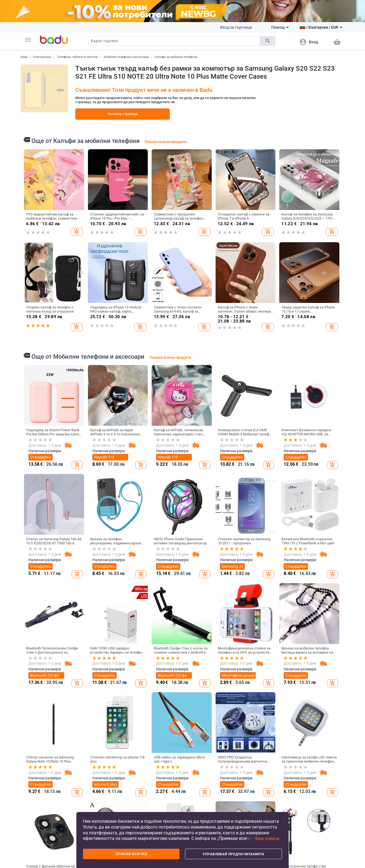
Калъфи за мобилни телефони (176, 57)
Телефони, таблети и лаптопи (77, 57)
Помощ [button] (280, 27)
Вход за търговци (236, 27)
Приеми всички (131, 854)
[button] (28, 40)
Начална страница (123, 114)
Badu (24, 57)
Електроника (42, 57)
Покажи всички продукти (166, 142)
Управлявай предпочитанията (234, 854)
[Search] (174, 41)
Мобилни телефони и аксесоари (126, 57)
